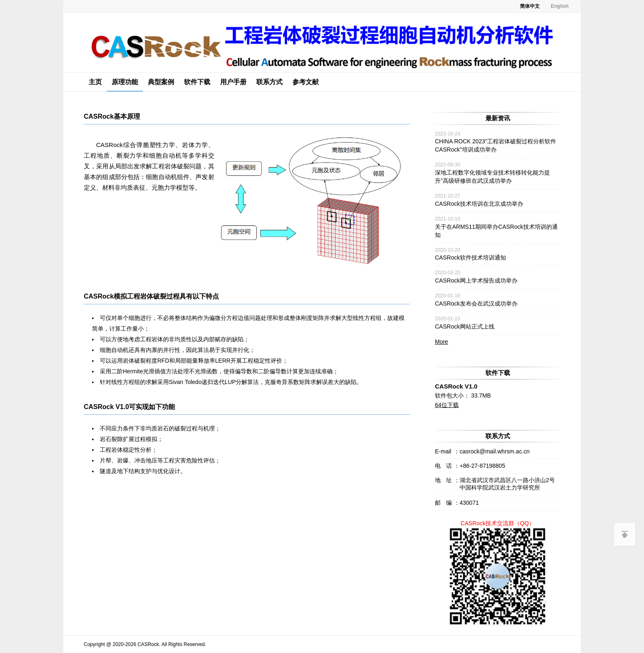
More (442, 342)
